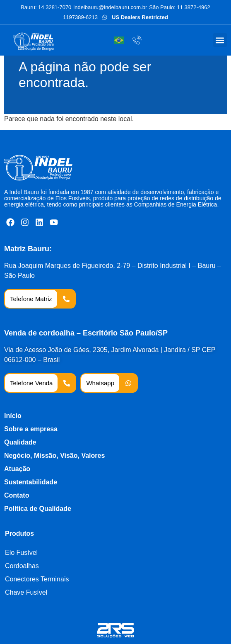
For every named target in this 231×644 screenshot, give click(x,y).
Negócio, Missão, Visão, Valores (54, 456)
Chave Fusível (26, 592)
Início (13, 416)
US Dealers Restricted (140, 17)
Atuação (17, 469)
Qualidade (20, 442)
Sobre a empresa (31, 429)
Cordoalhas (22, 566)
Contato (17, 495)
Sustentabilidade (31, 482)
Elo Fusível (21, 553)
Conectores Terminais (37, 579)
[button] (220, 40)
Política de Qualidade (38, 509)
